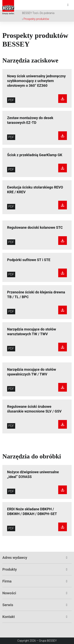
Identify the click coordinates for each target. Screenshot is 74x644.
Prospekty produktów (36, 19)
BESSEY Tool (30, 13)
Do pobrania (47, 13)
